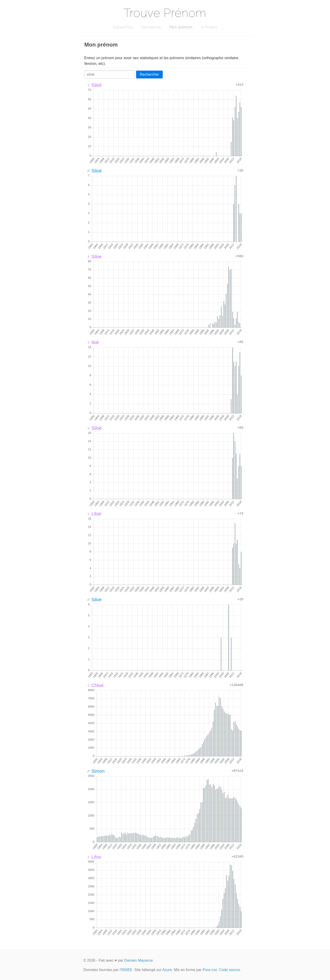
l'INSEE (126, 970)
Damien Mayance (139, 960)
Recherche (151, 27)
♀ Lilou (94, 857)
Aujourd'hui (123, 27)
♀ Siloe (94, 257)
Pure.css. (210, 970)
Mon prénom (181, 27)
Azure (167, 970)
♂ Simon (96, 771)
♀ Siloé (94, 85)
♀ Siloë (94, 428)
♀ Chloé (95, 685)
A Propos (209, 27)
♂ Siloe (94, 600)
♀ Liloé (94, 514)
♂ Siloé (94, 171)
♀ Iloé (93, 342)
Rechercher (149, 74)
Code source (230, 970)
